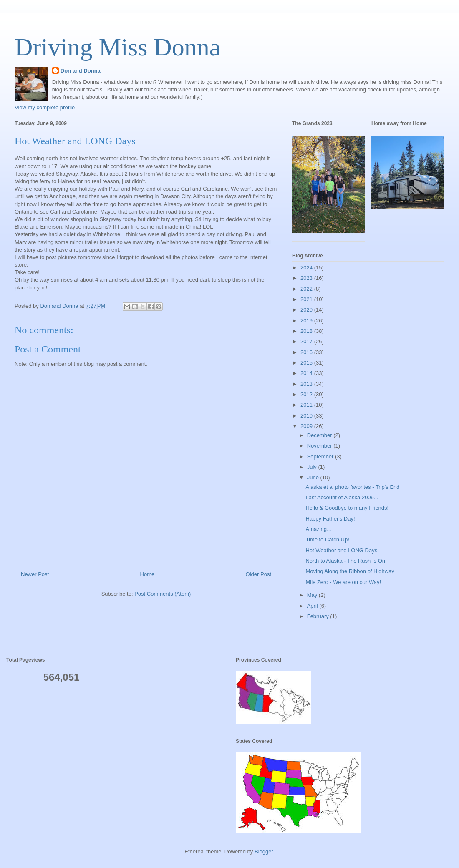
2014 (307, 373)
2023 (307, 278)
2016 (307, 352)
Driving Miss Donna (117, 47)
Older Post (259, 574)
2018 (307, 331)
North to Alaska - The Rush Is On (345, 561)
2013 (307, 384)
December (320, 435)
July (313, 467)
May (313, 595)
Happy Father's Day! (330, 519)
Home (148, 574)
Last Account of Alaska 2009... (342, 497)
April (313, 606)
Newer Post (35, 574)
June (314, 477)
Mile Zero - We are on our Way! (343, 582)
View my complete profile (45, 107)
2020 (307, 310)
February (319, 616)
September (321, 457)
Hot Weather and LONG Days (341, 550)
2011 (307, 405)
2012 (307, 394)
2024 (307, 268)
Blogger (264, 852)
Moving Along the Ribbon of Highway (350, 571)
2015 (307, 363)
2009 (307, 426)
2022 (307, 289)
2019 (307, 321)
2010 (307, 416)
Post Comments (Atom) (163, 594)
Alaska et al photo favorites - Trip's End (352, 487)
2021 (307, 299)
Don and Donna (81, 71)
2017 (307, 341)
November (320, 446)
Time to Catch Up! (327, 540)
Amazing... (318, 529)
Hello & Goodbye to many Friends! (347, 508)
